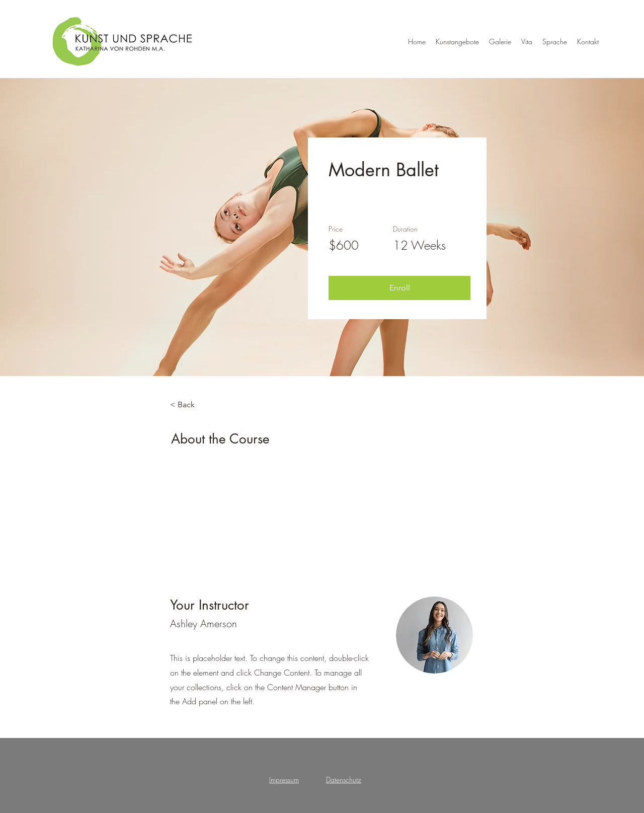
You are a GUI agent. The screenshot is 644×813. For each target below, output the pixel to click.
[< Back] (198, 405)
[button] (399, 288)
